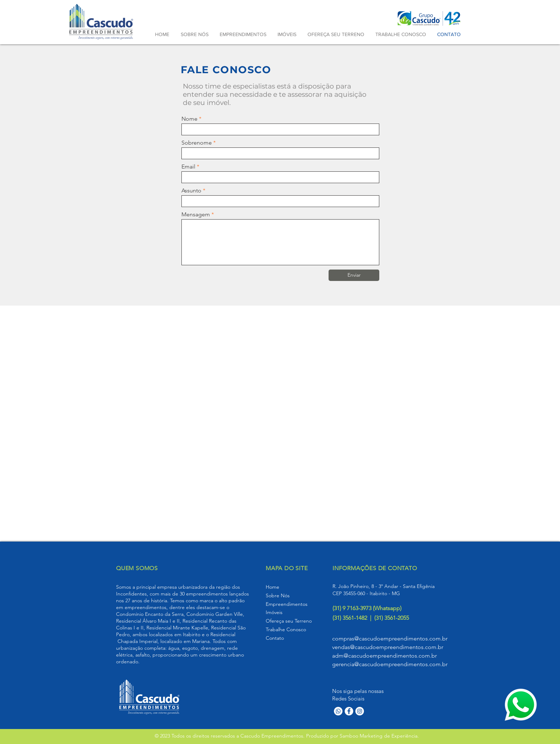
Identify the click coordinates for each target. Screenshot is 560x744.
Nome (189, 119)
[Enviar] (354, 275)
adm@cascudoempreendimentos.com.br (384, 656)
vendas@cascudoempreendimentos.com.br (388, 647)
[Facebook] (349, 711)
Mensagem (196, 215)
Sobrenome (197, 143)
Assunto (191, 191)
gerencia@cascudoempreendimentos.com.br (390, 664)
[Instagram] (360, 711)
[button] (243, 34)
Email (188, 167)
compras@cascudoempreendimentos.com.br (390, 639)
